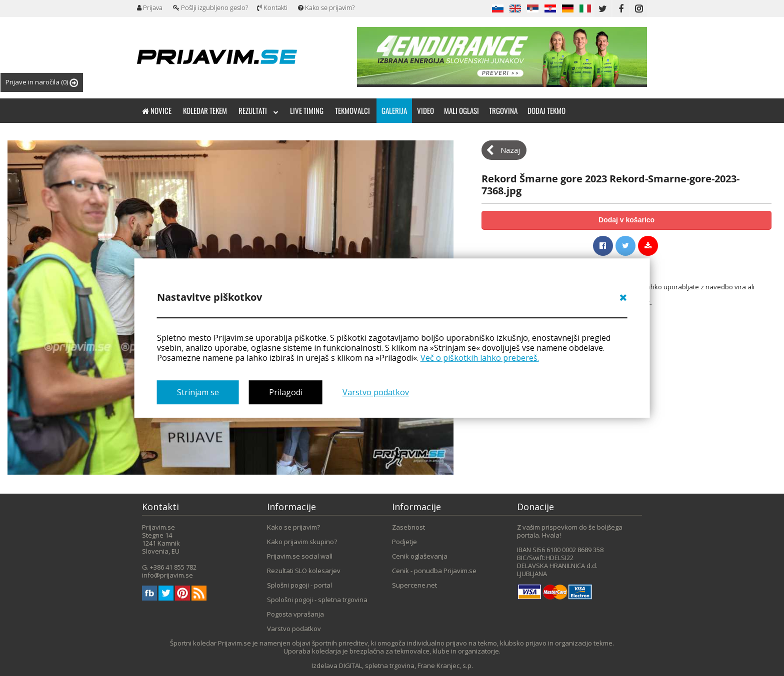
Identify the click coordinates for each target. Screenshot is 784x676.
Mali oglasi (461, 110)
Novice (157, 110)
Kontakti (272, 7)
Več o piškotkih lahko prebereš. (480, 358)
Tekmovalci (352, 110)
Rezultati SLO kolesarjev (304, 571)
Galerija (394, 110)
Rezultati (258, 110)
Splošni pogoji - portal (299, 585)
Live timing (307, 110)
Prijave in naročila (42, 82)
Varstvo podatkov (376, 393)
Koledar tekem (205, 110)
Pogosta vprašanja (295, 614)
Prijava (150, 7)
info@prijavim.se (167, 575)
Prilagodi (286, 393)
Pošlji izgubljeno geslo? (210, 7)
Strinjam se (198, 393)
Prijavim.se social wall (300, 556)
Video (425, 110)
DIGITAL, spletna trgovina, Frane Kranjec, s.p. (406, 666)
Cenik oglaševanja (420, 556)
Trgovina (503, 110)
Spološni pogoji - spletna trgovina (317, 600)
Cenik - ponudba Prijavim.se (434, 571)
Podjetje (404, 542)
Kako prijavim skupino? (302, 542)
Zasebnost (408, 527)
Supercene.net (414, 585)
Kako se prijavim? (326, 7)
